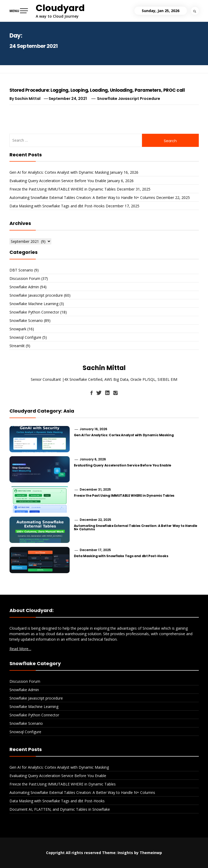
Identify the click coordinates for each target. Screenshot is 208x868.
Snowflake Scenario (26, 320)
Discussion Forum (25, 278)
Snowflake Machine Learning (34, 304)
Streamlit (17, 346)
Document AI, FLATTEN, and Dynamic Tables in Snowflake (60, 809)
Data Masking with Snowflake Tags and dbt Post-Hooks (57, 206)
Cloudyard (60, 8)
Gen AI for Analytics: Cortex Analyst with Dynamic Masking (59, 172)
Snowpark (18, 329)
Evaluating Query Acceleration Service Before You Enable (58, 181)
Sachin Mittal (28, 99)
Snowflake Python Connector (34, 312)
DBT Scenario (21, 270)
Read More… (20, 649)
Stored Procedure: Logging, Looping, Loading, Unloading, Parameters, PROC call (97, 90)
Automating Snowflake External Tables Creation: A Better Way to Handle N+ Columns (82, 197)
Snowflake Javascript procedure (129, 99)
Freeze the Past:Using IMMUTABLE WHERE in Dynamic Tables (63, 189)
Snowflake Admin (24, 287)
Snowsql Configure (25, 337)
